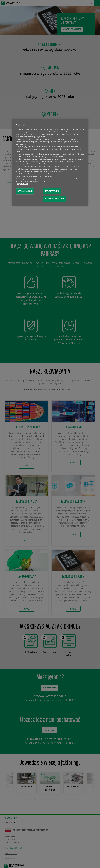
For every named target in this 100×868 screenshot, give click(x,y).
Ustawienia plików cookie (25, 191)
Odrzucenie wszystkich (52, 191)
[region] (50, 162)
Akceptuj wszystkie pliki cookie (54, 199)
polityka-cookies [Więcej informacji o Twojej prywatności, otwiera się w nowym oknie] (22, 184)
